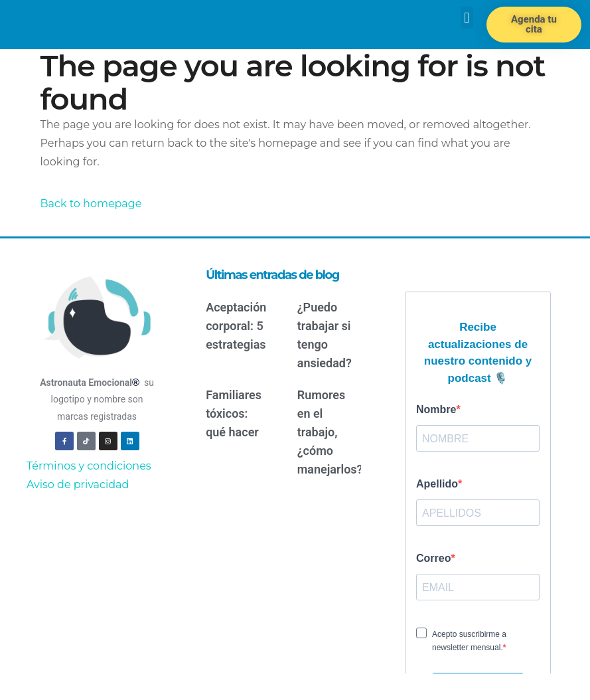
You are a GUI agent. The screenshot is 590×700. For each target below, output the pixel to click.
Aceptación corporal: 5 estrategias (236, 326)
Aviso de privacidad (78, 484)
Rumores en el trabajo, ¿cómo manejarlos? (330, 432)
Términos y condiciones (89, 466)
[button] (467, 18)
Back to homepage (91, 204)
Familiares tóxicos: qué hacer (234, 413)
